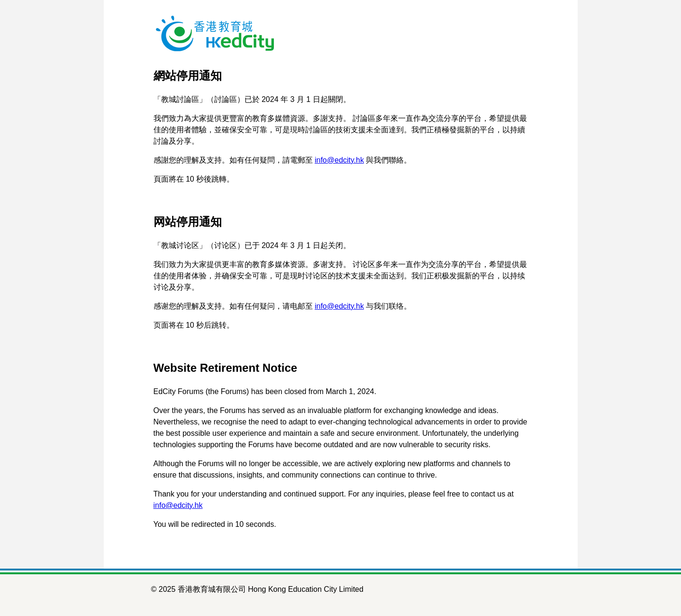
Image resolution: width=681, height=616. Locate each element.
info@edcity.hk (339, 160)
